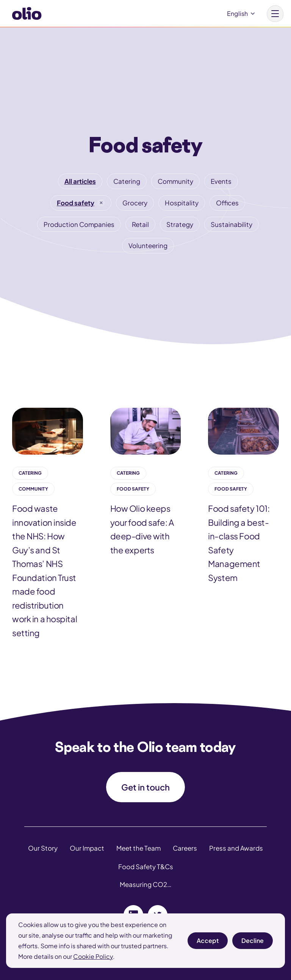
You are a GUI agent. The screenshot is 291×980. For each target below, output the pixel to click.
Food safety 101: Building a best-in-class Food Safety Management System (239, 543)
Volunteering (148, 245)
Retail (140, 224)
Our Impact (87, 848)
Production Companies (79, 224)
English (237, 14)
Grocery (135, 203)
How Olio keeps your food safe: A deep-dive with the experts (142, 529)
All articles (80, 181)
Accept (208, 943)
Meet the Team (138, 848)
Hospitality (182, 203)
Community (175, 181)
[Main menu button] (275, 14)
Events (221, 181)
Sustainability (232, 224)
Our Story (43, 848)
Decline (253, 943)
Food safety (76, 203)
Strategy (180, 224)
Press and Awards (236, 848)
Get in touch (145, 787)
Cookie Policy (93, 956)
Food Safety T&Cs (146, 867)
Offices (227, 203)
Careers (185, 848)
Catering (127, 181)
